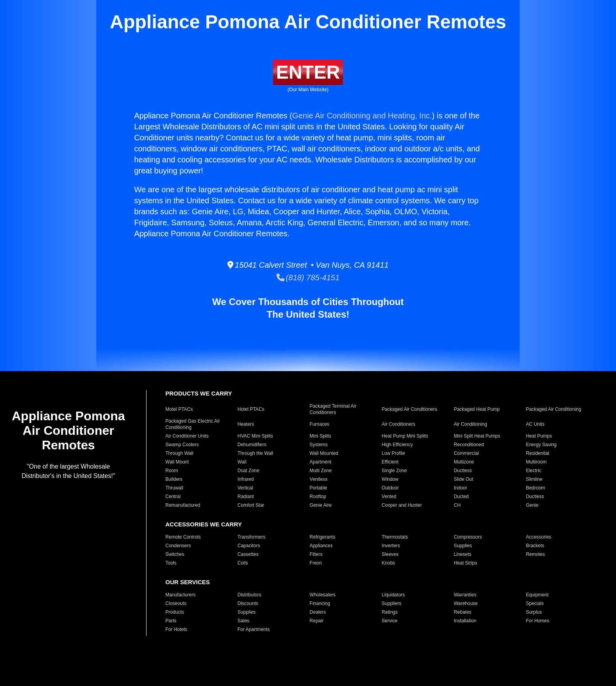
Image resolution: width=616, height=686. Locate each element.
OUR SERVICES (188, 582)
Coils (243, 563)
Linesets (463, 554)
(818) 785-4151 (308, 278)
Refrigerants (322, 537)
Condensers (178, 546)
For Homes (538, 621)
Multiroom (536, 462)
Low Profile (393, 453)
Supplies (463, 546)
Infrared (246, 479)
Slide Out (463, 479)
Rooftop (318, 497)
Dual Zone (248, 471)
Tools (171, 563)
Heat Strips (465, 563)
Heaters (246, 424)
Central (173, 497)
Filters (316, 554)
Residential (538, 453)
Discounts (248, 603)
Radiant (246, 497)
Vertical (245, 488)
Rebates (463, 612)
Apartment (320, 462)
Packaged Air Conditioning (554, 409)
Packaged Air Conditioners (410, 409)
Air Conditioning (470, 424)
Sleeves (390, 554)
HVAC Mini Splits (255, 436)
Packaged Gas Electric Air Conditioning (193, 424)
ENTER (308, 72)
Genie (532, 505)
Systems (319, 445)
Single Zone (394, 471)
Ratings (390, 612)
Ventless (318, 479)
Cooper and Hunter (402, 505)
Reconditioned (469, 445)
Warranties (465, 595)
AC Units (535, 424)
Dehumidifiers (252, 445)
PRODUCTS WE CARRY (199, 393)
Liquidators (393, 595)
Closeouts (176, 603)
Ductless (463, 471)
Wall (242, 462)
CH (457, 505)
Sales (244, 621)
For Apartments (254, 629)
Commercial (466, 453)
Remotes (535, 554)
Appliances (321, 546)
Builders (174, 479)
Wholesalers (323, 595)
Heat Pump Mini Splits (405, 436)
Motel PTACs (179, 409)
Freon (316, 563)
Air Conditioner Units (187, 436)
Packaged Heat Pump (477, 409)
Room (172, 471)
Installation (465, 621)
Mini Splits (320, 436)
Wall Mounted (324, 453)
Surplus (534, 612)
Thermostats (395, 537)
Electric (534, 471)
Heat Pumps (539, 436)
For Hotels (176, 629)
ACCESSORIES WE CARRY (203, 524)
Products (175, 612)
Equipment (537, 595)
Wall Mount (177, 462)
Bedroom (536, 488)
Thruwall (174, 488)
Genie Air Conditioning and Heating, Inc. (362, 116)
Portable (318, 488)
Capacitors (249, 546)
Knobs (389, 563)
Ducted (461, 497)
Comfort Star (251, 505)
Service (390, 621)
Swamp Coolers (182, 445)
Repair (316, 621)
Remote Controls (183, 537)
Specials (535, 603)
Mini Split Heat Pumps (477, 436)
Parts (171, 621)
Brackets (535, 546)
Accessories (539, 537)
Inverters (391, 546)
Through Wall (179, 453)
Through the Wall (256, 453)
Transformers (252, 537)
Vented (389, 497)
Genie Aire (321, 505)
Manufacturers (181, 595)
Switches (175, 554)
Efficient (390, 462)
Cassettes (248, 554)
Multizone (464, 462)
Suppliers (392, 603)
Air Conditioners (399, 424)
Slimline (534, 479)
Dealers (318, 612)
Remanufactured (183, 505)
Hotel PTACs (251, 409)
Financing (320, 603)
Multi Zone (321, 471)
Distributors (250, 595)
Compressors (468, 537)
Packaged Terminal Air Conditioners (333, 409)
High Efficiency (397, 445)
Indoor (460, 488)
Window (390, 479)
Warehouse (466, 603)
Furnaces (319, 424)
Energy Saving (541, 445)
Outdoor (390, 488)
